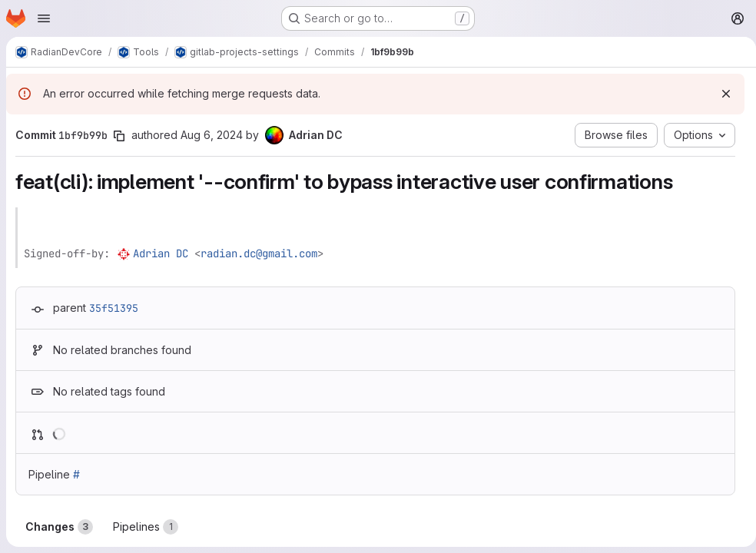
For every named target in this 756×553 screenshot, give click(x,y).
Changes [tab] (59, 527)
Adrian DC (161, 253)
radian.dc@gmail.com (259, 253)
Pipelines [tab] (146, 527)
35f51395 (114, 308)
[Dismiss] (720, 94)
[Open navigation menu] (44, 18)
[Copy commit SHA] (119, 136)
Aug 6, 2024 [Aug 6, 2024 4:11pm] (212, 135)
